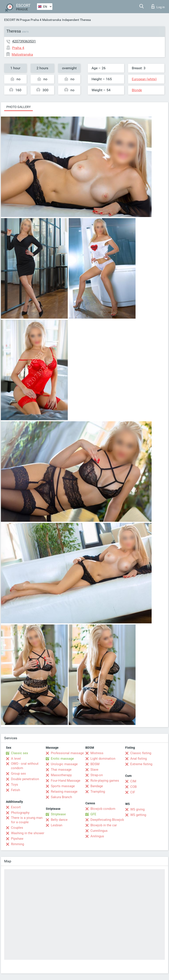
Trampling (98, 792)
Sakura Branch (61, 797)
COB (133, 787)
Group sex (18, 774)
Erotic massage (62, 759)
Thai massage (61, 770)
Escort (16, 807)
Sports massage (63, 786)
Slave (94, 770)
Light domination (103, 759)
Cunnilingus (99, 831)
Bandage (97, 786)
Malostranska (52, 20)
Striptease (58, 814)
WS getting (138, 815)
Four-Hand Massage (66, 781)
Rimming (17, 844)
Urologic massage (64, 764)
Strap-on (97, 775)
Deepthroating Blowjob (107, 820)
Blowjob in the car (104, 825)
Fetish (16, 790)
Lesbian (57, 825)
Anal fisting (139, 759)
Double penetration (25, 779)
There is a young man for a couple (27, 820)
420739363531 (24, 41)
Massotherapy (61, 775)
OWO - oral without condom (25, 766)
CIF (133, 792)
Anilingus (97, 836)
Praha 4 (36, 20)
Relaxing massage (64, 792)
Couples (17, 828)
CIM (133, 781)
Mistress (97, 753)
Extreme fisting (141, 764)
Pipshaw (17, 839)
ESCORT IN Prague (17, 20)
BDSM (95, 764)
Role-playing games (105, 781)
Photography (20, 813)
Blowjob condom (103, 809)
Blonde (137, 90)
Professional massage (67, 753)
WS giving (137, 809)
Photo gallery (18, 107)
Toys (15, 785)
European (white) (144, 79)
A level (16, 759)
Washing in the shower (28, 833)
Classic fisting (141, 753)
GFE (93, 814)
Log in (158, 6)
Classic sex (19, 753)
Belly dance (59, 820)
